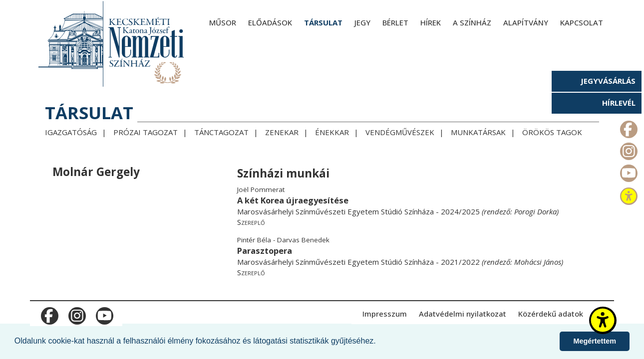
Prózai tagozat (146, 132)
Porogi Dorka (535, 211)
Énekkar (332, 132)
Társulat (323, 22)
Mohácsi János (538, 262)
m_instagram (628, 149)
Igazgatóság (71, 132)
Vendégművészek (400, 132)
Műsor (223, 22)
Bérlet (395, 22)
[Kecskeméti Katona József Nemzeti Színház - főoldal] (112, 44)
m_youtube (628, 171)
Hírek (431, 22)
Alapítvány (526, 22)
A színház (472, 22)
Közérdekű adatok (551, 314)
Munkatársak (478, 132)
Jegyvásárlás (608, 81)
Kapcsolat (582, 22)
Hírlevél (619, 103)
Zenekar (282, 132)
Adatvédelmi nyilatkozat (463, 314)
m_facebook (628, 127)
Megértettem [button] (595, 341)
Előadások (270, 22)
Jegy (362, 22)
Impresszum (385, 314)
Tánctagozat (221, 132)
